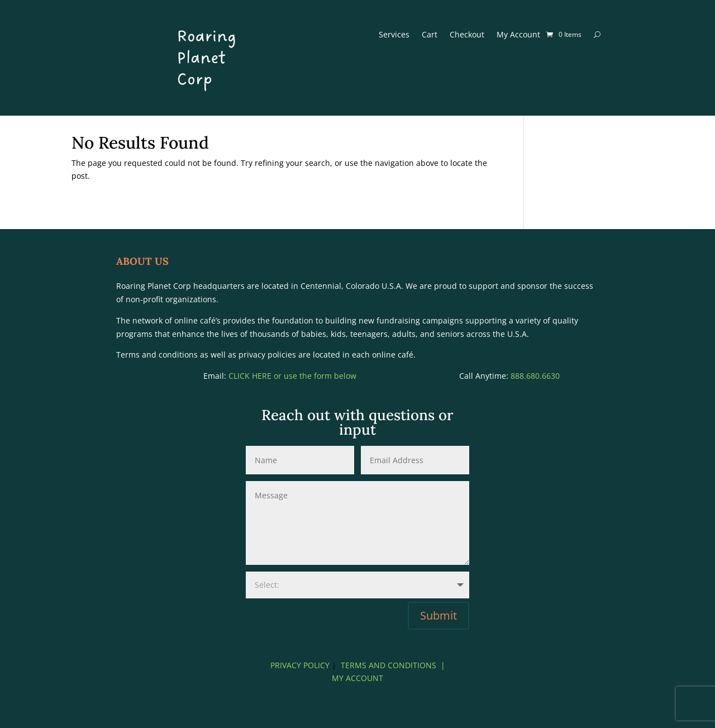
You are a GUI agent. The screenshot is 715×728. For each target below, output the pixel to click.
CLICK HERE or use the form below (294, 376)
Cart (430, 35)
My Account (518, 35)
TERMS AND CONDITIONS (389, 665)
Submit (438, 615)
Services (394, 35)
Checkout (467, 35)
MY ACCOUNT (357, 678)
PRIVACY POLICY (300, 665)
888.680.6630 (535, 376)
